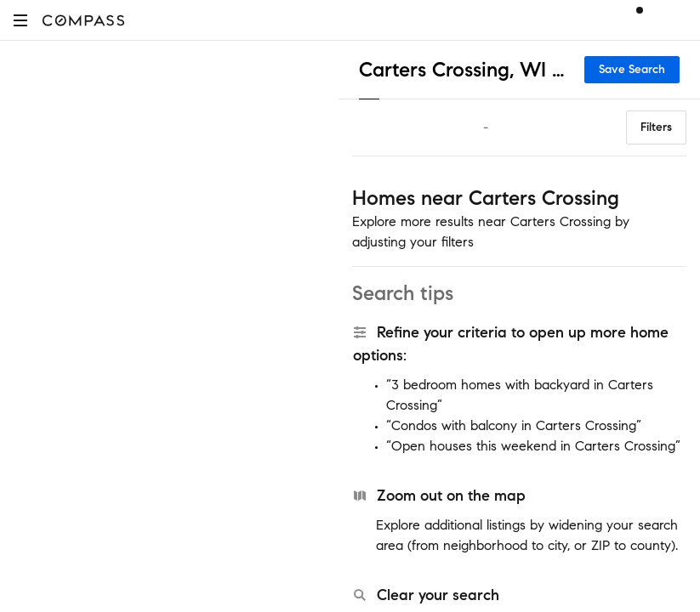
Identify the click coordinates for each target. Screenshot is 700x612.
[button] (20, 20)
